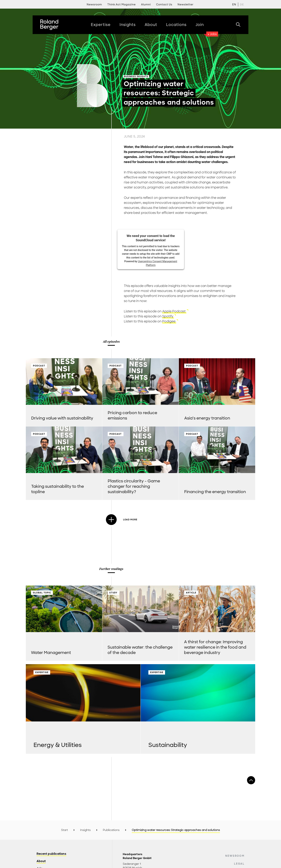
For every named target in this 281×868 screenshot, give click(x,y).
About (41, 861)
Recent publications (51, 854)
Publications (111, 830)
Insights (85, 830)
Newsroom (235, 856)
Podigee (169, 321)
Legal (239, 864)
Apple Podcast (174, 311)
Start (65, 830)
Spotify (168, 316)
